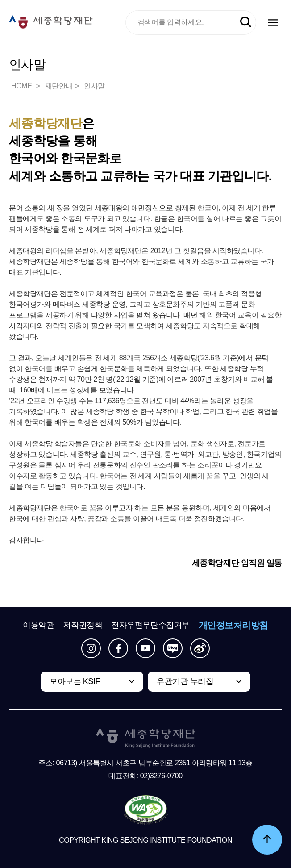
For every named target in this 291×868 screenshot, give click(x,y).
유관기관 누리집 (185, 681)
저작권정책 (83, 625)
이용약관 (38, 625)
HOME (22, 86)
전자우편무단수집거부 (150, 625)
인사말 (94, 86)
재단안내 (59, 86)
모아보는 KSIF (75, 681)
